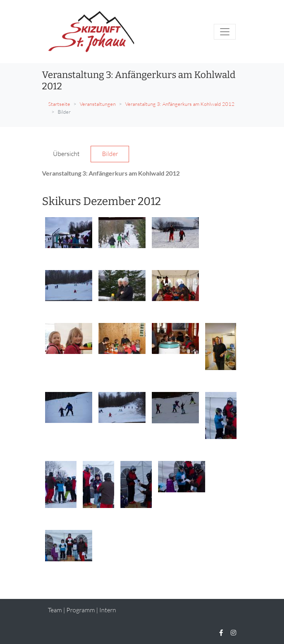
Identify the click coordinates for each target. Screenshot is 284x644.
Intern (108, 610)
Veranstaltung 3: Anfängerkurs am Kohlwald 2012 (180, 104)
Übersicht (66, 154)
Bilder (110, 154)
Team (55, 610)
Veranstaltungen (98, 104)
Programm (81, 610)
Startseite (59, 104)
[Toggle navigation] (225, 32)
